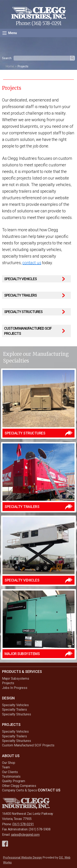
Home (10, 66)
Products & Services (22, 672)
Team (6, 767)
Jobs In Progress (15, 688)
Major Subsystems (16, 679)
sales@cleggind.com (25, 835)
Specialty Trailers (14, 710)
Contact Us (49, 790)
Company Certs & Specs (20, 790)
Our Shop (9, 763)
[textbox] (41, 58)
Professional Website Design (22, 858)
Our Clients (10, 772)
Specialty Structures (17, 714)
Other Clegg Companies (19, 786)
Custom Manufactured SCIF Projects (28, 745)
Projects (23, 66)
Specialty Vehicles (15, 705)
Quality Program (14, 781)
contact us (32, 263)
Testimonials (11, 776)
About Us (11, 756)
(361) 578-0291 (46, 23)
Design (8, 698)
